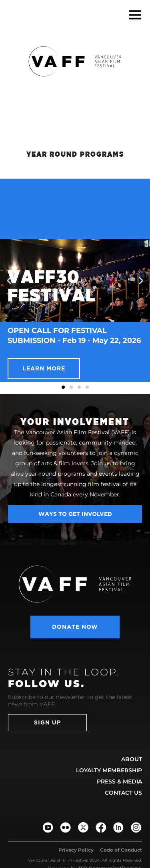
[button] (135, 15)
